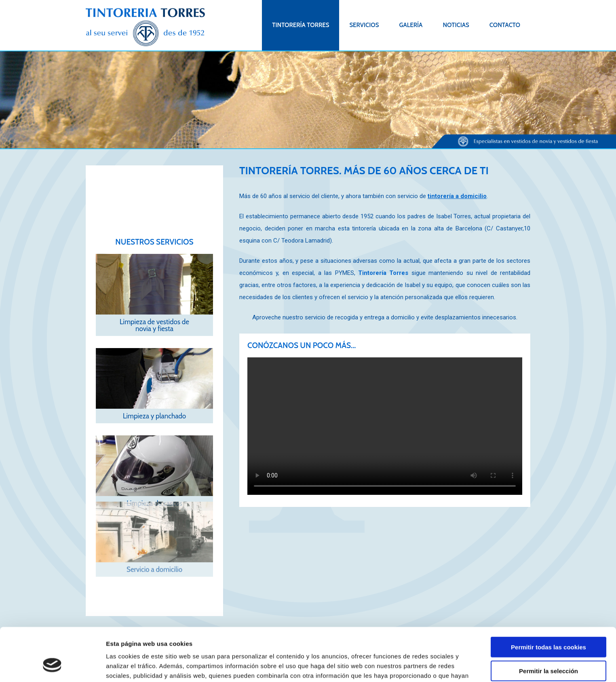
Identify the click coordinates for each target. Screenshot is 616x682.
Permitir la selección (548, 625)
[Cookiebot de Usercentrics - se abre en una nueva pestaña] (52, 666)
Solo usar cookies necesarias (548, 649)
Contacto (505, 25)
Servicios (364, 25)
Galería (411, 25)
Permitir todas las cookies (548, 601)
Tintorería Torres (301, 25)
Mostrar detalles (434, 666)
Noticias (456, 25)
